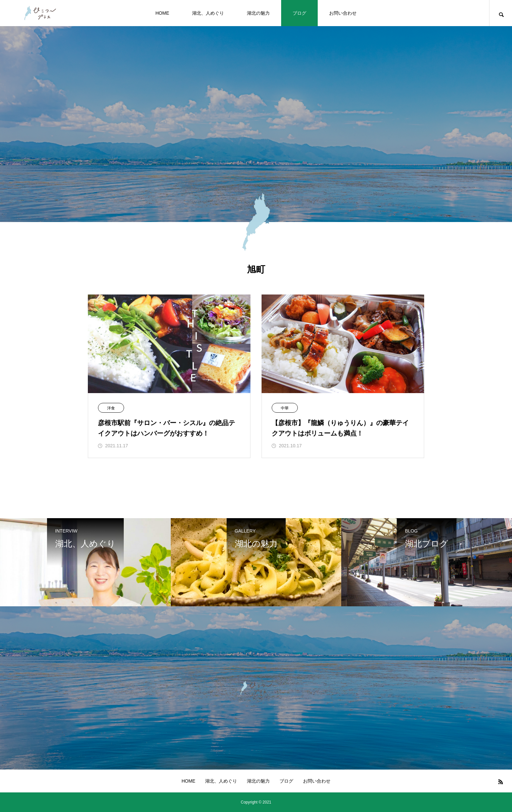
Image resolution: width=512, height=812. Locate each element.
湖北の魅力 (258, 13)
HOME (162, 13)
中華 (285, 408)
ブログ (299, 13)
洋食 (111, 408)
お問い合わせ (343, 13)
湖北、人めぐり (208, 13)
